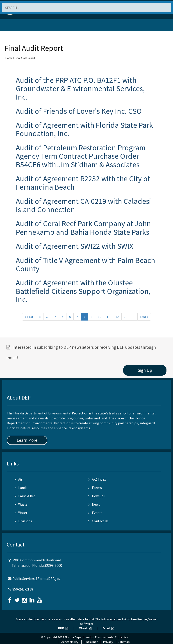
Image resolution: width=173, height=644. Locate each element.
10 (100, 317)
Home (9, 58)
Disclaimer (91, 642)
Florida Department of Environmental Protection (97, 637)
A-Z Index (97, 479)
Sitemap (124, 642)
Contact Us (98, 521)
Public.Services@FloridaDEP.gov (36, 579)
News (94, 504)
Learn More (27, 440)
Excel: (108, 628)
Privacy (108, 642)
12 (117, 317)
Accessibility (70, 642)
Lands (21, 488)
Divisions (23, 521)
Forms (95, 488)
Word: (85, 628)
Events (95, 513)
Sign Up (145, 370)
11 (108, 317)
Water (21, 513)
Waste (21, 504)
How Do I (97, 496)
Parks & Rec (25, 496)
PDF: (63, 628)
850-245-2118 (23, 589)
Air (18, 479)
